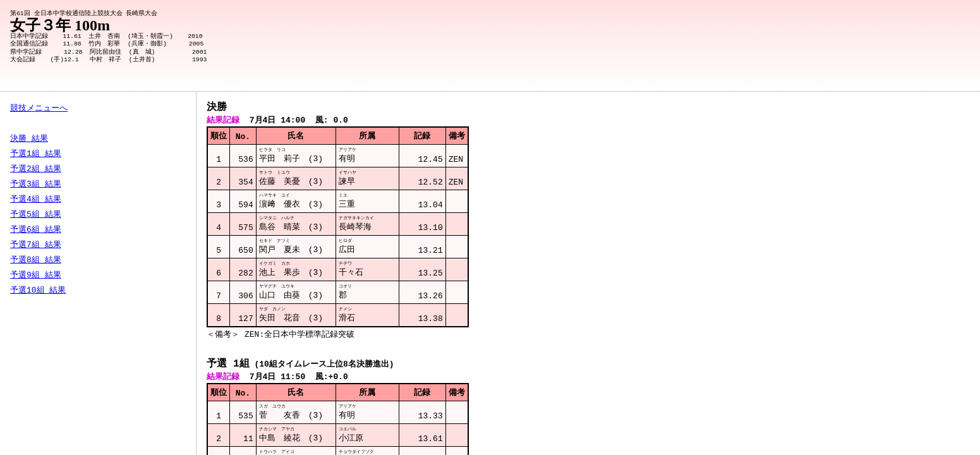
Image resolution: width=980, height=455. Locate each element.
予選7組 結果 (36, 245)
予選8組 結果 (36, 260)
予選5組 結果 (36, 215)
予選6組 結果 (36, 230)
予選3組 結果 (36, 185)
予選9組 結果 (36, 276)
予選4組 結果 (36, 200)
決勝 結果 (29, 139)
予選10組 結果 (38, 291)
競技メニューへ (39, 109)
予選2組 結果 (36, 169)
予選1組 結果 (36, 154)
